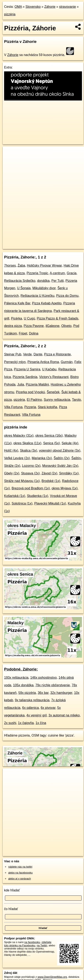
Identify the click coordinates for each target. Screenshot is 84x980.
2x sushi (10, 723)
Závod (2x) (49, 473)
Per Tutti (58, 281)
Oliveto (66, 326)
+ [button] (10, 153)
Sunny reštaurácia (57, 400)
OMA (18, 7)
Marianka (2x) (42, 458)
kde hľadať (12, 890)
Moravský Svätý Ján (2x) (60, 466)
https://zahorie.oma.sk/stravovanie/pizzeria (26, 246)
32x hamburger (61, 693)
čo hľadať (11, 909)
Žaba (21, 266)
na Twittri (42, 945)
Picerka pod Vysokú (30, 392)
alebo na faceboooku (20, 873)
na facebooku (32, 942)
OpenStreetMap (33, 242)
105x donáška (23, 685)
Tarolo (77, 400)
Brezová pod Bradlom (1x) (31, 488)
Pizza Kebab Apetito (47, 303)
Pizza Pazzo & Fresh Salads (58, 318)
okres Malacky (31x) (19, 436)
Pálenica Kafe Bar (17, 303)
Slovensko (33, 7)
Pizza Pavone (34, 326)
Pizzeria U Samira (27, 369)
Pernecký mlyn (15, 362)
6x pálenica (30, 708)
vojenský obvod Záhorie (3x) (60, 451)
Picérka (17, 318)
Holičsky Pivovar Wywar (44, 266)
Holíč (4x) (11, 451)
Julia (21, 384)
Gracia (72, 273)
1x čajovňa (26, 723)
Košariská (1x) (15, 496)
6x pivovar (48, 708)
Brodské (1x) (51, 481)
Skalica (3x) (29, 451)
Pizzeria (30, 407)
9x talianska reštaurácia (32, 700)
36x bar (43, 693)
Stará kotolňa (47, 407)
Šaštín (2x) (62, 458)
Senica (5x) (51, 443)
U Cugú (29, 318)
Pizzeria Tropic (37, 273)
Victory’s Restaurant (54, 377)
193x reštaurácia (16, 678)
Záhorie (50, 7)
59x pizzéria (27, 693)
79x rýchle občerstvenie (53, 685)
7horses (10, 266)
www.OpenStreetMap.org (52, 977)
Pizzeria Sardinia (25, 377)
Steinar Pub (13, 354)
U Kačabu (49, 369)
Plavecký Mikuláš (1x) (50, 503)
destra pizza (13, 326)
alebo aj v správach (20, 879)
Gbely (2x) (12, 473)
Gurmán (67, 362)
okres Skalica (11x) (27, 443)
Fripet (23, 333)
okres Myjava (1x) (64, 488)
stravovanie (68, 7)
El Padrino (34, 400)
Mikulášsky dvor (44, 288)
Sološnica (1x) (22, 503)
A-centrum (57, 273)
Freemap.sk (54, 242)
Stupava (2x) (30, 473)
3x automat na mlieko (64, 715)
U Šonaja (24, 288)
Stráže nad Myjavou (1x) (22, 481)
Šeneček (53, 392)
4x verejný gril (37, 715)
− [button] (10, 160)
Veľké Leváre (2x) (17, 458)
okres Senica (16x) (49, 436)
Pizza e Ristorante (58, 354)
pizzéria (10, 14)
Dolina (34, 333)
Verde (28, 354)
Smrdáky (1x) (69, 473)
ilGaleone (53, 326)
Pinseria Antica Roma (43, 362)
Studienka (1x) (37, 496)
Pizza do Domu (67, 296)
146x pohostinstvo (43, 678)
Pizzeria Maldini (37, 384)
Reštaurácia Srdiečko (20, 281)
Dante (38, 354)
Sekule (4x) (70, 443)
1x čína (41, 723)
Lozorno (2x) (31, 466)
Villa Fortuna (13, 407)
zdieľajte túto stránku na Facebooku (28, 944)
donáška (43, 281)
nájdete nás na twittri (20, 867)
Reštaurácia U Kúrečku (37, 296)
